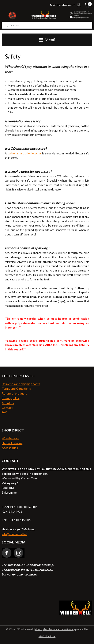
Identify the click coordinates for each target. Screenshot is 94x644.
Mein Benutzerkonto (66, 5)
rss (47, 629)
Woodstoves (10, 438)
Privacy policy (11, 398)
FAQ (5, 412)
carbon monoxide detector (24, 153)
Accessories (10, 448)
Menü (47, 40)
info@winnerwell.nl (14, 534)
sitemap (39, 629)
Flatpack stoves (12, 443)
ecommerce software (62, 629)
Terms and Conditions (16, 388)
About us (8, 403)
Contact (7, 408)
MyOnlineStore (47, 636)
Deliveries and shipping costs (21, 384)
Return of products (14, 393)
